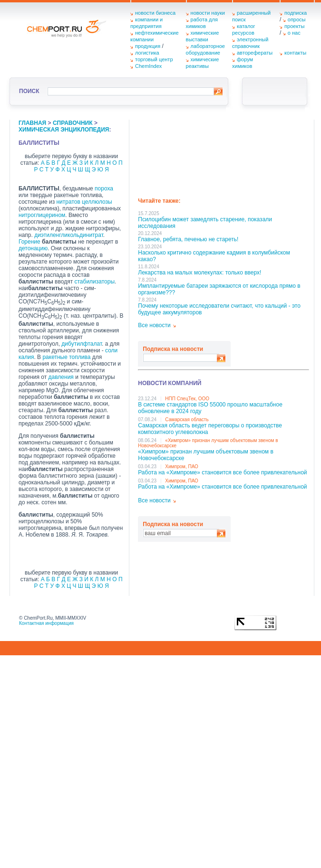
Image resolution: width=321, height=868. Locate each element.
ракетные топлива (66, 357)
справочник (73, 123)
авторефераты (255, 53)
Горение (29, 242)
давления (61, 377)
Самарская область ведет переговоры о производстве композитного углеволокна (210, 429)
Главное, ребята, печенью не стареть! (188, 239)
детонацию (33, 248)
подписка (296, 13)
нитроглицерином (42, 215)
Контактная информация (46, 623)
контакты (295, 53)
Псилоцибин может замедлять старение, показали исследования (205, 223)
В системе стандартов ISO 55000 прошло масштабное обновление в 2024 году (210, 408)
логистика (147, 53)
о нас (294, 33)
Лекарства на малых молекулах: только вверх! (199, 273)
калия (26, 357)
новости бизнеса (155, 13)
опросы (297, 19)
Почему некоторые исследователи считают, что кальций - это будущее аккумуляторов (219, 309)
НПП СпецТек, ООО (187, 399)
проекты (294, 26)
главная (32, 123)
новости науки (208, 13)
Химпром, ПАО (182, 467)
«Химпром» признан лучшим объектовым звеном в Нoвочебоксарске (206, 455)
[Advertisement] (184, 155)
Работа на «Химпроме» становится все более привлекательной (222, 472)
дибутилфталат (82, 344)
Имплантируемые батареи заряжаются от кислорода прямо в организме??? (219, 289)
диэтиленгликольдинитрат (69, 235)
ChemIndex (148, 66)
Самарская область (187, 420)
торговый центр (154, 59)
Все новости (154, 325)
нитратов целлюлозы (84, 202)
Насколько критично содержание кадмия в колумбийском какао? (214, 256)
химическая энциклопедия (64, 130)
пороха (104, 189)
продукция (148, 46)
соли (111, 350)
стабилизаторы (94, 282)
